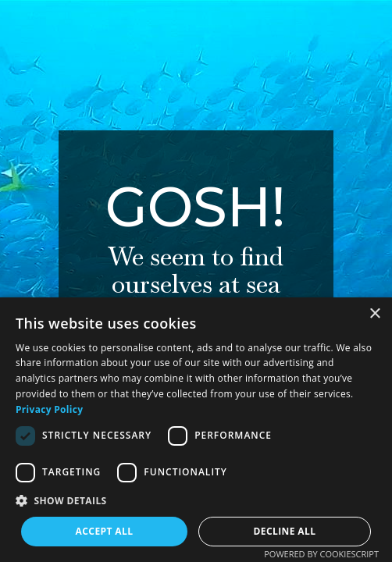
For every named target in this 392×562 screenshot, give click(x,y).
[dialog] (196, 430)
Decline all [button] (285, 531)
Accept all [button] (105, 531)
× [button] (374, 314)
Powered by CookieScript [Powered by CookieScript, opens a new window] (321, 554)
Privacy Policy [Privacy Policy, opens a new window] (49, 409)
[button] (196, 501)
